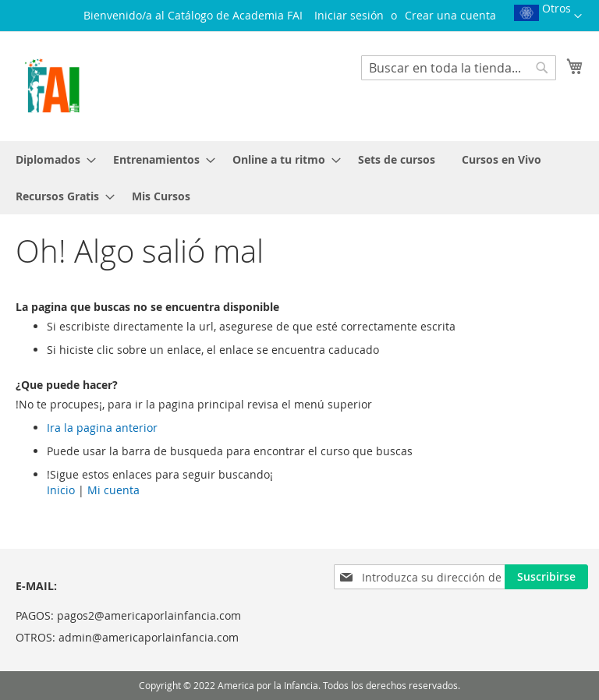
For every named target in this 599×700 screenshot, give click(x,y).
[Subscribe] (546, 577)
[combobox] (459, 68)
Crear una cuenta (450, 15)
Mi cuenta (113, 490)
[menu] (299, 178)
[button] (548, 18)
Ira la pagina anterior (102, 428)
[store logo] (52, 85)
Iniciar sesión (349, 15)
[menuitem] (51, 159)
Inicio (61, 490)
